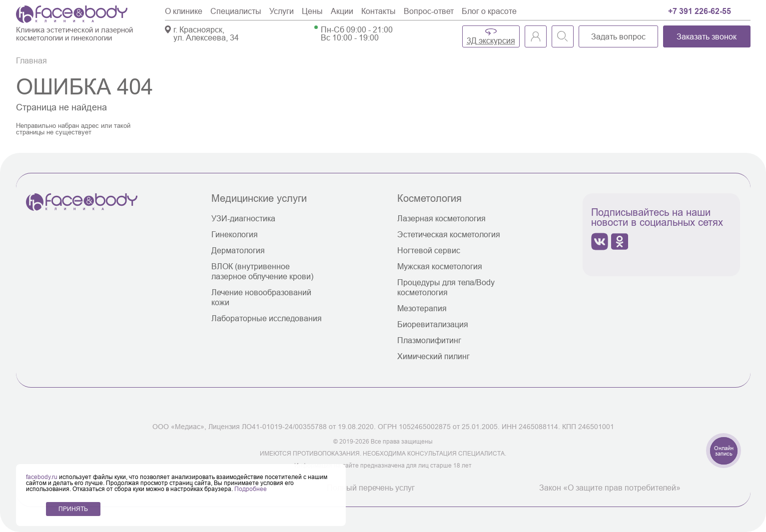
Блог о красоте (489, 11)
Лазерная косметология (441, 218)
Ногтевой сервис (429, 250)
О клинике (184, 11)
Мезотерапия (422, 308)
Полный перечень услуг (371, 488)
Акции (342, 11)
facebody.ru (42, 477)
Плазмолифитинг (429, 340)
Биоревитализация (433, 324)
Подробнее (251, 489)
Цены (312, 11)
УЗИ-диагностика (243, 218)
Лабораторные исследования (267, 318)
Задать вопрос (618, 36)
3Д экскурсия (491, 40)
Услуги (282, 11)
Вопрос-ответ (429, 11)
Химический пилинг (433, 356)
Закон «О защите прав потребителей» (610, 488)
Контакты (379, 11)
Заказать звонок (707, 36)
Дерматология (238, 250)
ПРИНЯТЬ (73, 509)
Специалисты (236, 11)
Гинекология (235, 234)
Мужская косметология (440, 266)
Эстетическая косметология (449, 234)
